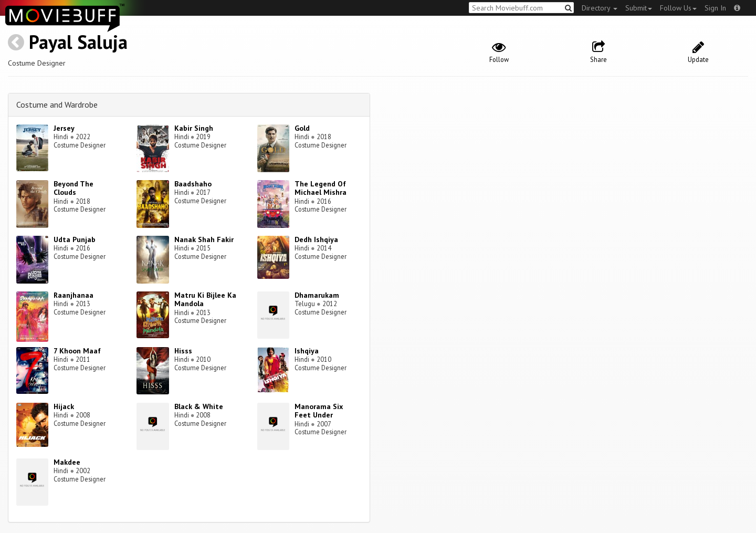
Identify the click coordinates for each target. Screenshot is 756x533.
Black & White (199, 406)
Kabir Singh (194, 128)
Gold (302, 128)
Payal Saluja (78, 42)
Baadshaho (193, 184)
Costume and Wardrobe (57, 104)
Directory (600, 8)
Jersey (64, 128)
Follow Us (678, 8)
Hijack (64, 406)
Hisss (183, 351)
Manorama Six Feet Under (319, 411)
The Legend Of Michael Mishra (321, 188)
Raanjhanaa (73, 295)
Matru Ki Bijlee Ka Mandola (205, 300)
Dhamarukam (317, 295)
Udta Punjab (75, 239)
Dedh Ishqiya (316, 239)
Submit (639, 8)
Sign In (715, 8)
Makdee (67, 462)
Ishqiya (307, 351)
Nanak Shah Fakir (204, 239)
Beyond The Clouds (73, 188)
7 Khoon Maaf (77, 351)
